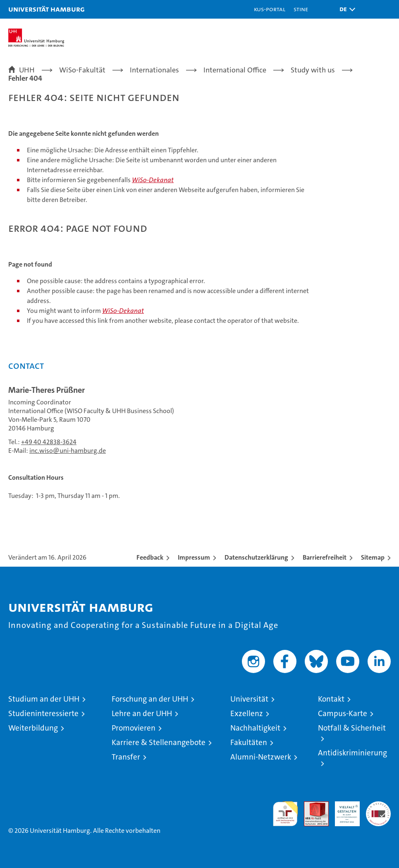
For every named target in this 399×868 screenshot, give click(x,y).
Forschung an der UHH (150, 699)
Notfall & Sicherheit (352, 728)
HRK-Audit (343, 810)
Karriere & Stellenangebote (159, 742)
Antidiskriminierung (352, 753)
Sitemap (373, 557)
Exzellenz (247, 713)
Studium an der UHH (44, 699)
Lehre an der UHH (142, 713)
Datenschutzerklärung (256, 557)
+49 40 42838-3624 (49, 442)
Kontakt (331, 699)
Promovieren (134, 728)
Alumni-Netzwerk (261, 757)
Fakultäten (249, 742)
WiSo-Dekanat (153, 180)
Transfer (126, 757)
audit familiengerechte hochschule (285, 814)
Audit (312, 806)
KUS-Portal (270, 9)
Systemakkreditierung (378, 806)
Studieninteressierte (43, 713)
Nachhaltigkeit (255, 728)
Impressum (194, 557)
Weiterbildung (33, 728)
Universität (249, 699)
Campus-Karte (343, 713)
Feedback (150, 557)
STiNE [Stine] (301, 9)
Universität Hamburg (47, 9)
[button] (345, 9)
